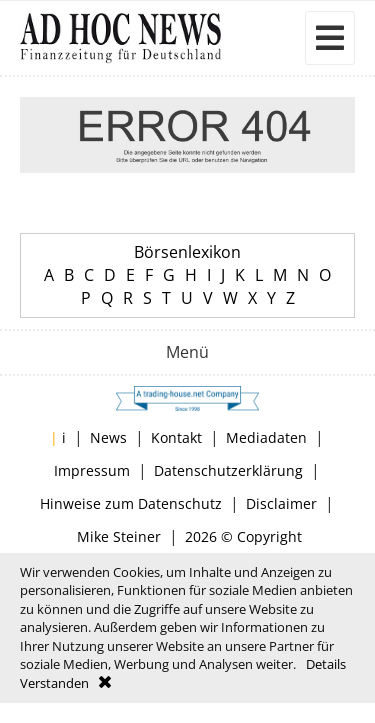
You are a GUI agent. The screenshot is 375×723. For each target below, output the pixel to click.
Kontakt (176, 437)
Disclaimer (281, 503)
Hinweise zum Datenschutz (131, 503)
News (108, 437)
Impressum (92, 470)
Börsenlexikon (187, 252)
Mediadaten (266, 437)
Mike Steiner (119, 536)
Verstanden (54, 683)
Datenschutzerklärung (228, 470)
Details (326, 664)
